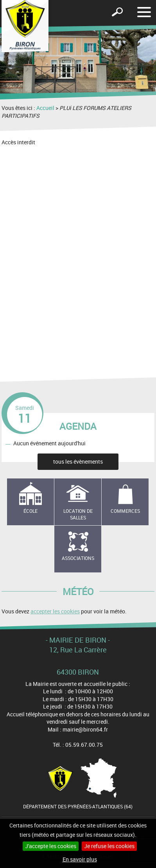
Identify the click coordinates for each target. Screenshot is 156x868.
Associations (78, 558)
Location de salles (78, 514)
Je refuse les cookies (109, 846)
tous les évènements (78, 461)
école (30, 511)
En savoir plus (80, 859)
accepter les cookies (55, 611)
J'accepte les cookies (51, 846)
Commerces (125, 511)
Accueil (45, 108)
